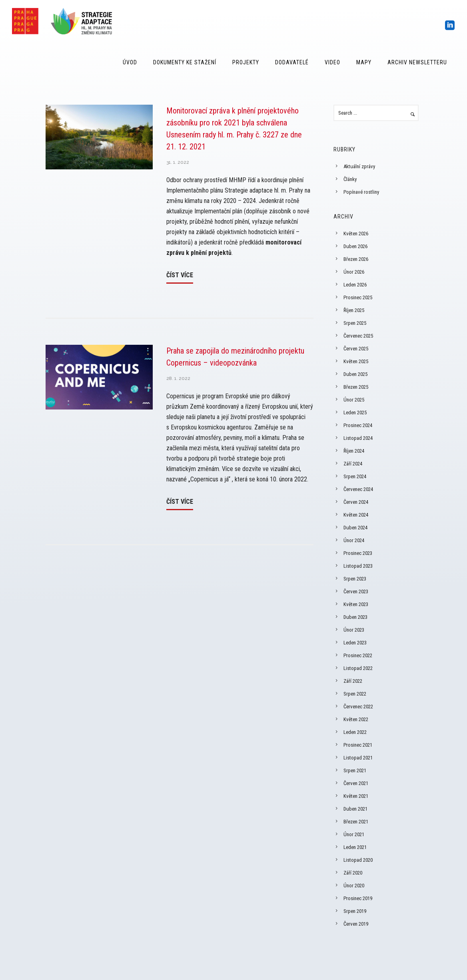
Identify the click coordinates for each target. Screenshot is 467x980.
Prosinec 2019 (358, 898)
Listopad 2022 (358, 668)
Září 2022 (353, 681)
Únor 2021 (354, 834)
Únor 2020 (354, 886)
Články (350, 179)
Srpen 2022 (355, 694)
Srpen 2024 (355, 476)
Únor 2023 (354, 630)
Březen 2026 (356, 259)
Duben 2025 (355, 374)
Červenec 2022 (358, 707)
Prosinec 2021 (358, 745)
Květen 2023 (356, 604)
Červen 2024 (356, 502)
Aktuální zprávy (359, 166)
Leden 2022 (355, 732)
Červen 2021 (356, 783)
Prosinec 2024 (358, 425)
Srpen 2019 (355, 911)
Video (332, 62)
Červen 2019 (356, 924)
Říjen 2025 (354, 310)
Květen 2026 (356, 234)
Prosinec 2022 (358, 655)
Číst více (180, 275)
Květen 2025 (356, 361)
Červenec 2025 (358, 336)
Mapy (364, 62)
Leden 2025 (355, 412)
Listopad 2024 (358, 438)
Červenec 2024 (358, 489)
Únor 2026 (354, 272)
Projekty (246, 62)
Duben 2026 (355, 246)
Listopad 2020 (358, 860)
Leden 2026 (355, 285)
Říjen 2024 (354, 451)
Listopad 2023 (358, 566)
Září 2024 (353, 464)
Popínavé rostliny (361, 192)
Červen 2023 (356, 591)
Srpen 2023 (355, 579)
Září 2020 (353, 873)
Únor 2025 (354, 400)
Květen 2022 (356, 719)
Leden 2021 (355, 847)
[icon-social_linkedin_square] (450, 26)
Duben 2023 (355, 617)
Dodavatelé (292, 62)
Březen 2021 (356, 822)
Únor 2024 (354, 540)
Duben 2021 (355, 809)
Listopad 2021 (358, 758)
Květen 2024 (356, 515)
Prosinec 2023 (358, 553)
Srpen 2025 (355, 323)
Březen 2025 (356, 387)
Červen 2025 (356, 349)
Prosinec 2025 (358, 297)
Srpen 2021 (355, 770)
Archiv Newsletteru (417, 62)
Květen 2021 (356, 796)
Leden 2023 (355, 643)
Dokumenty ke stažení (185, 62)
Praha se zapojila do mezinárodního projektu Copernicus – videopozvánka (235, 357)
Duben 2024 (355, 528)
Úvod (130, 62)
